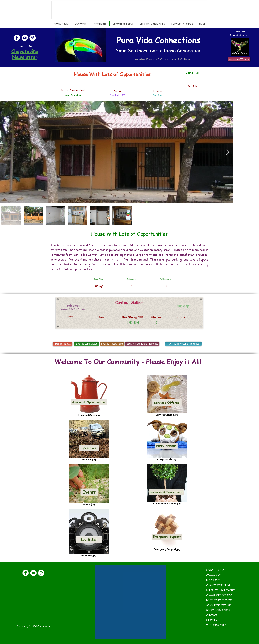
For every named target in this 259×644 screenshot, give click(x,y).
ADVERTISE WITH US (219, 605)
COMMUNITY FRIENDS (219, 595)
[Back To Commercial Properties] (142, 344)
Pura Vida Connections (158, 40)
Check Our (240, 32)
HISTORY (212, 620)
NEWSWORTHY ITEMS (219, 600)
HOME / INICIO (215, 570)
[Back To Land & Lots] (86, 344)
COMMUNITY (214, 575)
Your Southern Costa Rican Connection (159, 50)
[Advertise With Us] (239, 59)
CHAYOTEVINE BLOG (218, 585)
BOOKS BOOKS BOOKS (219, 610)
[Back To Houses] (62, 344)
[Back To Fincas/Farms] (112, 344)
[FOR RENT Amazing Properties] (183, 344)
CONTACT (212, 615)
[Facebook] (17, 38)
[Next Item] (228, 152)
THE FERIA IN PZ (216, 625)
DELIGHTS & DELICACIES (221, 590)
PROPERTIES (213, 580)
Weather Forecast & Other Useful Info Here (162, 59)
